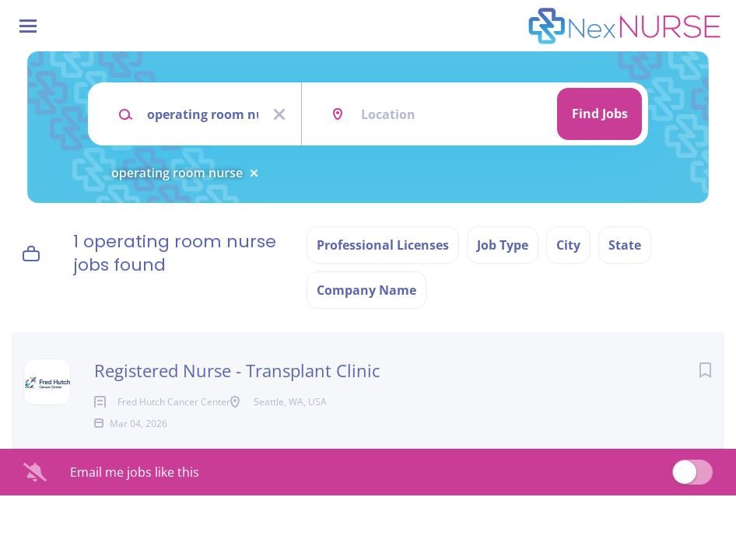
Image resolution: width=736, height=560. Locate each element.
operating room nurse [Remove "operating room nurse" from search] (177, 173)
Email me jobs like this (135, 497)
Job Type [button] (503, 245)
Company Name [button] (366, 290)
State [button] (625, 245)
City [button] (568, 245)
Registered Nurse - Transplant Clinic (237, 370)
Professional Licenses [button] (383, 245)
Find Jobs (600, 114)
